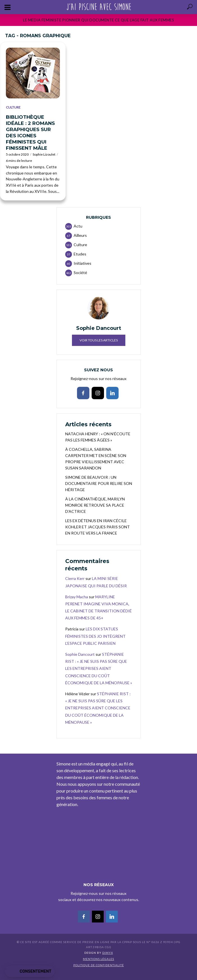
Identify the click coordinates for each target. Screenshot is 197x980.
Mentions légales (98, 959)
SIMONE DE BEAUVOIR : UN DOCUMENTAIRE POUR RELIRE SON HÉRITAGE (99, 483)
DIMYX (108, 953)
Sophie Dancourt (80, 654)
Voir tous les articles (99, 340)
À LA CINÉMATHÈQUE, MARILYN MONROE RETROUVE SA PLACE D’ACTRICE (95, 505)
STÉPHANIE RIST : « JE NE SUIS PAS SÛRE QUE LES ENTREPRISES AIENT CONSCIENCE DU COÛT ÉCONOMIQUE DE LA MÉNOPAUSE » (99, 668)
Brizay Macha (77, 597)
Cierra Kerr (75, 578)
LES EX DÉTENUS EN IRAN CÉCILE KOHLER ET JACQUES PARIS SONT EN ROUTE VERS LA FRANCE (98, 527)
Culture (13, 107)
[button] (30, 972)
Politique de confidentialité (99, 965)
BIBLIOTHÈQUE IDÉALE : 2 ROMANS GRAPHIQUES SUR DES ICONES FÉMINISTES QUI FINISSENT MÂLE (30, 133)
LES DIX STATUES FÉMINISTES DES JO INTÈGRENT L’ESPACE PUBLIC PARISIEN (95, 636)
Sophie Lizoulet (44, 154)
